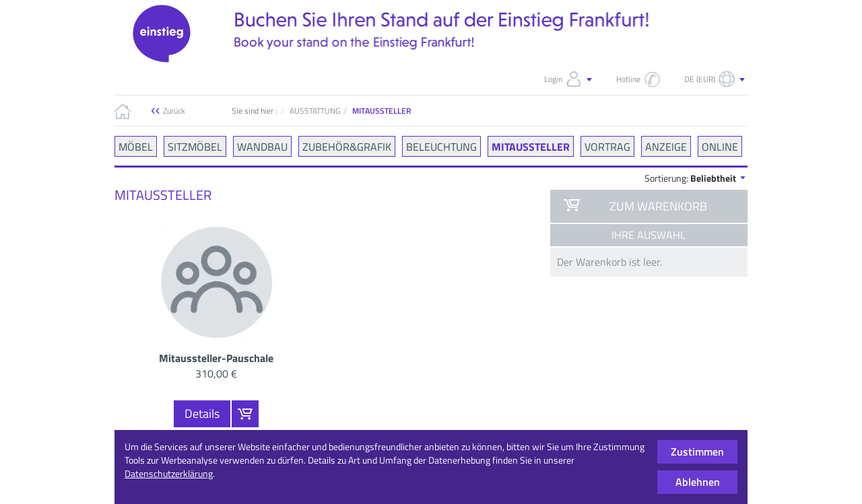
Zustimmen (697, 452)
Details (202, 413)
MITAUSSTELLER (531, 146)
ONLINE (720, 146)
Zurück (174, 111)
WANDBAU (262, 146)
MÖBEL (136, 146)
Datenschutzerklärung (169, 473)
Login (569, 79)
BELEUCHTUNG (441, 146)
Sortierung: (696, 178)
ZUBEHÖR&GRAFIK (347, 146)
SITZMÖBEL (195, 146)
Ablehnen (698, 482)
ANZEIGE (666, 146)
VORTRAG (607, 146)
